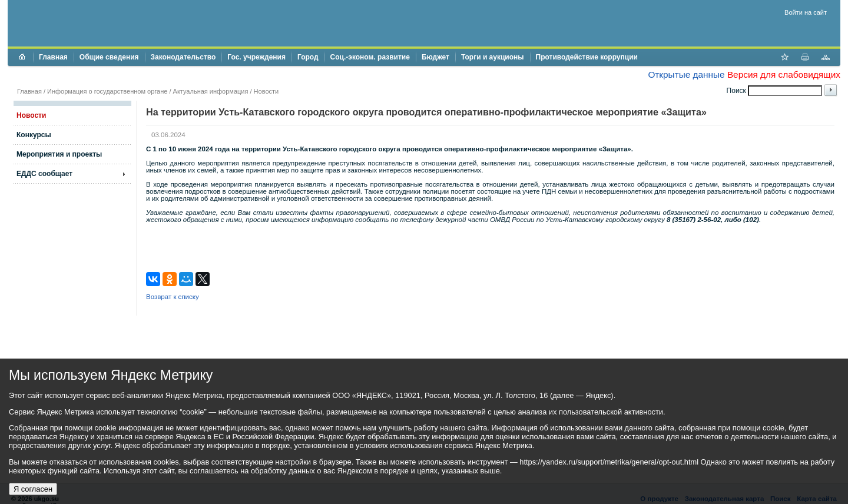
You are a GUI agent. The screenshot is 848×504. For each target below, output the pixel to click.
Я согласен (33, 489)
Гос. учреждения (256, 57)
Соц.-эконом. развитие (370, 57)
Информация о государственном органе (107, 91)
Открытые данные (686, 74)
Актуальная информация (211, 91)
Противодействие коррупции (587, 57)
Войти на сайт (806, 12)
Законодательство (183, 57)
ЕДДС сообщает (44, 174)
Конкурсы (34, 135)
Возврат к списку (173, 297)
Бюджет (435, 57)
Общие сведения (109, 57)
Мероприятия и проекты (59, 154)
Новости (266, 91)
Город (308, 57)
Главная (53, 57)
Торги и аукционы (493, 57)
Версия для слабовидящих (784, 74)
